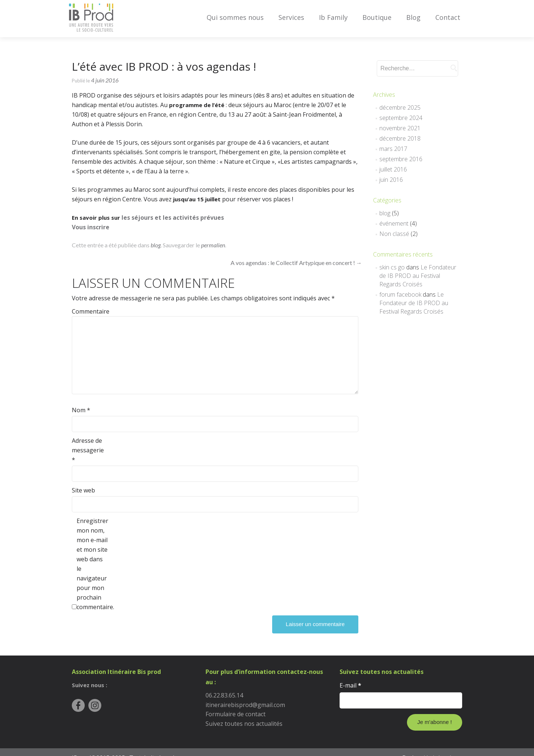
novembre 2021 (400, 128)
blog (156, 245)
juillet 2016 (393, 169)
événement (394, 223)
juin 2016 (391, 180)
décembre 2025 (400, 107)
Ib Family (333, 17)
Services (291, 17)
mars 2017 (393, 149)
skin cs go (392, 267)
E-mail (350, 685)
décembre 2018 (400, 138)
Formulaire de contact (236, 714)
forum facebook (400, 294)
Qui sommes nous (235, 17)
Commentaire (87, 311)
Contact (448, 17)
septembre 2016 (401, 159)
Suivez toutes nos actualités (244, 724)
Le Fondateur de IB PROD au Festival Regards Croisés (418, 276)
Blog (413, 17)
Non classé (394, 234)
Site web (83, 490)
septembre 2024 (401, 118)
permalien (213, 245)
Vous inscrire (91, 227)
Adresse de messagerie (87, 450)
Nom (81, 410)
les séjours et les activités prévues (173, 218)
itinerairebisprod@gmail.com (245, 705)
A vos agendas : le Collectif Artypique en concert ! (296, 263)
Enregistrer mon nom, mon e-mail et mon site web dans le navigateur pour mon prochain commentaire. (92, 564)
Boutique (377, 17)
